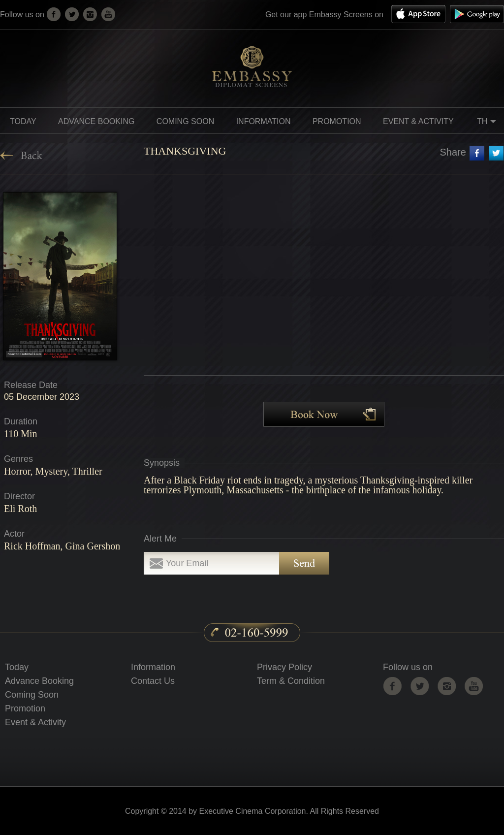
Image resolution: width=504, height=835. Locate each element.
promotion (337, 121)
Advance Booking (96, 121)
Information (153, 667)
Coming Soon (32, 695)
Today (23, 121)
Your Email (187, 563)
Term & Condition (291, 681)
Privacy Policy (284, 667)
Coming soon (185, 121)
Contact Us (153, 681)
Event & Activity (418, 121)
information (264, 121)
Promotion (25, 708)
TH (488, 123)
